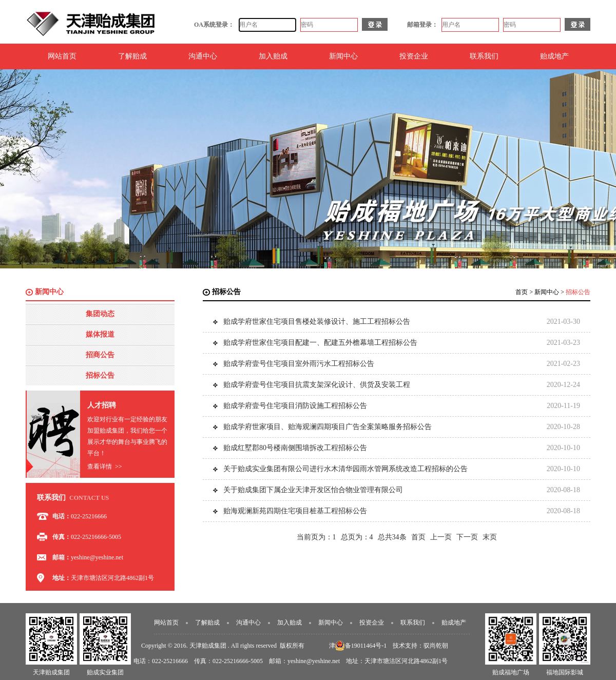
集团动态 (100, 314)
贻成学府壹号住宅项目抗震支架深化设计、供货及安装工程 (317, 385)
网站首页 (62, 56)
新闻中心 (343, 56)
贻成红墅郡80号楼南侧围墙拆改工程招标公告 (295, 448)
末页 (490, 537)
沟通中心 (203, 56)
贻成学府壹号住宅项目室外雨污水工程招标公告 (299, 364)
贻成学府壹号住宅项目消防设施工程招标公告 (295, 406)
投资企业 (414, 56)
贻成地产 (554, 56)
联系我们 (484, 56)
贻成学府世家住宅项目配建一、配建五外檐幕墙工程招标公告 (320, 343)
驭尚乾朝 (436, 646)
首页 (522, 292)
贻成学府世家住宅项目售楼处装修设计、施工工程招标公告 (317, 322)
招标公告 (100, 375)
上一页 (441, 537)
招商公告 (100, 355)
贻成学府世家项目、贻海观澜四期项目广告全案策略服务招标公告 (328, 427)
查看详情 (105, 467)
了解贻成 (132, 56)
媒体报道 (100, 334)
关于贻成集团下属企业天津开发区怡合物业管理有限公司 (313, 490)
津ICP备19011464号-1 (358, 646)
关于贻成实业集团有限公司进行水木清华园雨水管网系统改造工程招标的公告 (345, 469)
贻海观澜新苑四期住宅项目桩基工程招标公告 (295, 511)
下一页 (467, 537)
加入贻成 (273, 56)
